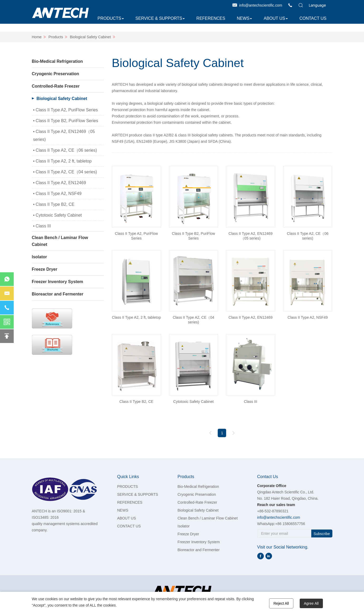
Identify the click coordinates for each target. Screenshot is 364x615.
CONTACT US (313, 18)
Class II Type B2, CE (55, 204)
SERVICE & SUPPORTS (159, 18)
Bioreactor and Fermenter (58, 294)
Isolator (40, 257)
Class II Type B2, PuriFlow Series (67, 121)
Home (37, 37)
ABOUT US (274, 18)
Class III (43, 226)
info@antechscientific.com (261, 5)
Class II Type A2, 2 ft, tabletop (64, 161)
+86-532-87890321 (273, 511)
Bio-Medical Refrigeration (57, 61)
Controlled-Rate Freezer (56, 86)
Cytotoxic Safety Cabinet (59, 215)
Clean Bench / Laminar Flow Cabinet (60, 241)
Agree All (311, 603)
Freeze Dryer (45, 269)
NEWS (243, 18)
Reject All (281, 603)
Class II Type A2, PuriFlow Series (67, 110)
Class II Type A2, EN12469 (61, 183)
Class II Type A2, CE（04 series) (66, 172)
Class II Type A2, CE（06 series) (66, 150)
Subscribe (322, 534)
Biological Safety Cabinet (90, 37)
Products (56, 37)
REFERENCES (211, 18)
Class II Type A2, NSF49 (59, 194)
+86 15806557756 (290, 524)
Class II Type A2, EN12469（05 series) (64, 135)
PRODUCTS (109, 18)
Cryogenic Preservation (56, 74)
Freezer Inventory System (58, 282)
